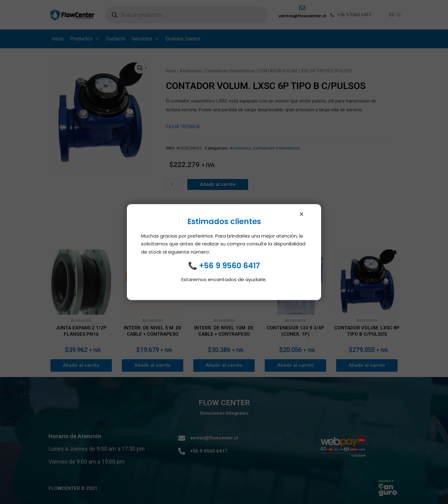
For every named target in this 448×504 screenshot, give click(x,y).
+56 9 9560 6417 (229, 266)
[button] (140, 68)
